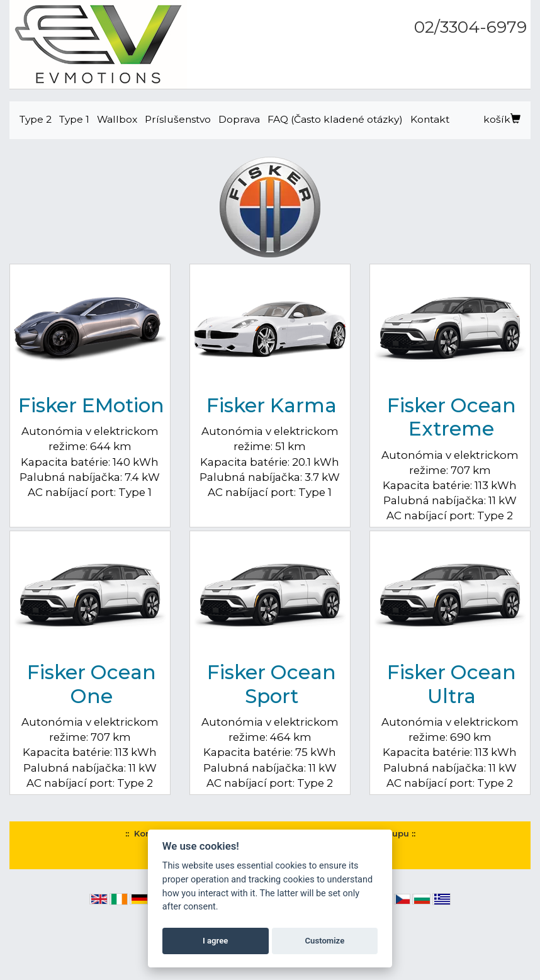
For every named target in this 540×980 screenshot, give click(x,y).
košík (502, 119)
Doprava (239, 119)
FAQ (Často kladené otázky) (335, 119)
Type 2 (36, 119)
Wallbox (117, 119)
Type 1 (74, 119)
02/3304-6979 (470, 27)
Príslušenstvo (178, 119)
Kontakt (430, 119)
